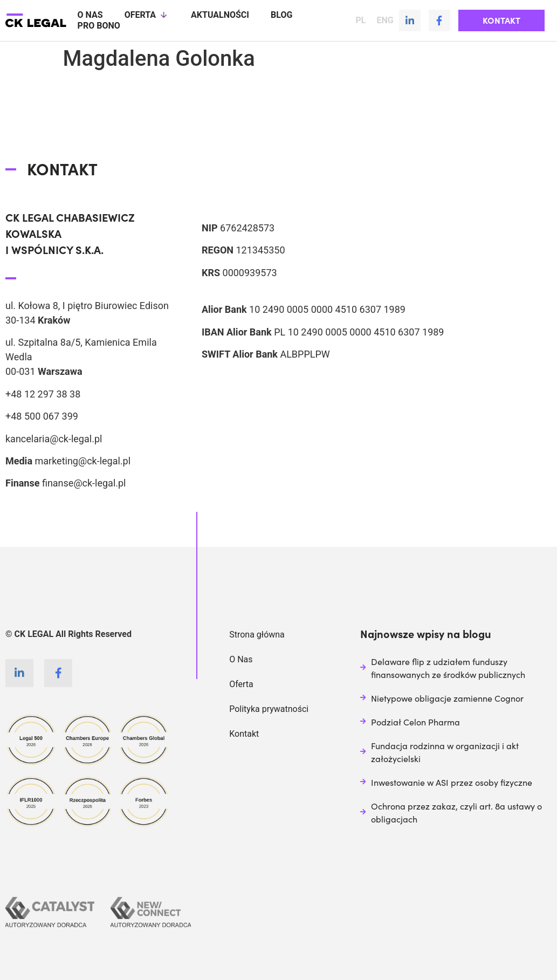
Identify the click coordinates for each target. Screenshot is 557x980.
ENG (385, 20)
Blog (281, 15)
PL (360, 20)
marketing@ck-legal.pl (82, 460)
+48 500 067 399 (42, 416)
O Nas (241, 659)
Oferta (147, 15)
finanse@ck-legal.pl (84, 482)
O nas (90, 15)
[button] (501, 20)
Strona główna (257, 634)
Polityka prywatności (269, 708)
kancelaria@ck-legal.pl (54, 438)
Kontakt (244, 733)
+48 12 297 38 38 (43, 393)
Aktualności (220, 15)
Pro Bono (99, 26)
